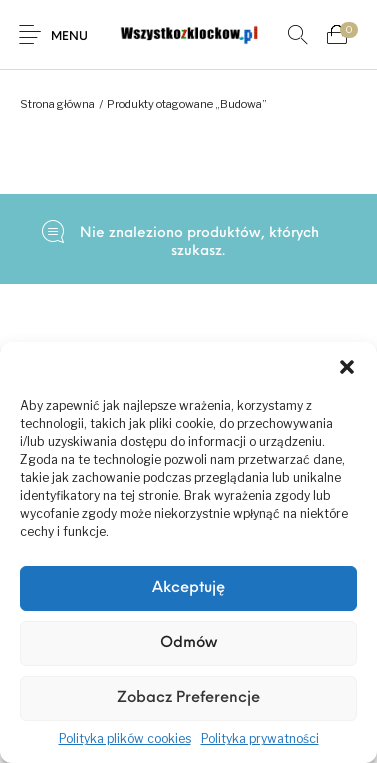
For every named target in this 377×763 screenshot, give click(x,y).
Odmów (188, 643)
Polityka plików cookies (125, 738)
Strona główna (57, 104)
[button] (347, 367)
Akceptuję (188, 588)
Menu (69, 37)
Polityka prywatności (260, 738)
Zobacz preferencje (188, 698)
